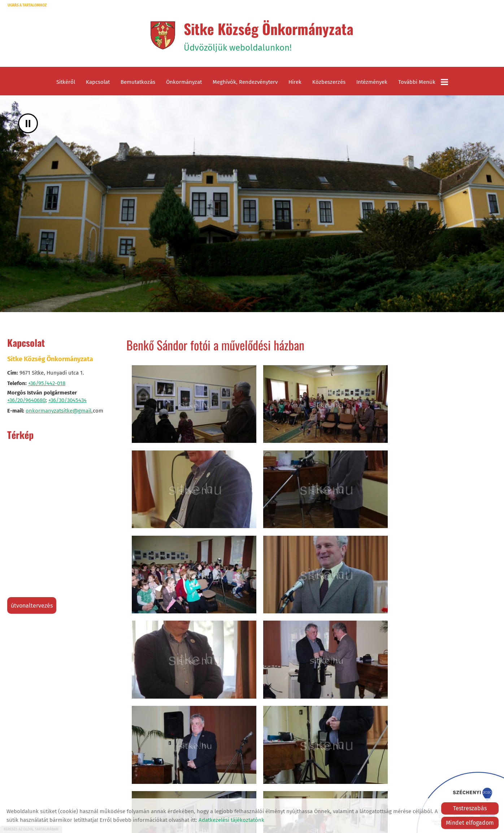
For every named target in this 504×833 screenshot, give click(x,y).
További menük (423, 83)
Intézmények (372, 83)
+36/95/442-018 (47, 384)
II (28, 124)
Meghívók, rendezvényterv (245, 83)
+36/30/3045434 (68, 401)
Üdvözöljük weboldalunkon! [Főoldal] (269, 36)
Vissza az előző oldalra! (173, 783)
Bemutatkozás (138, 83)
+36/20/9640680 (26, 401)
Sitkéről (66, 83)
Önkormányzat (184, 83)
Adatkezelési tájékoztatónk (231, 820)
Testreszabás (470, 808)
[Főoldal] (162, 36)
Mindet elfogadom (470, 823)
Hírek (295, 83)
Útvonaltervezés (32, 607)
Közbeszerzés (329, 83)
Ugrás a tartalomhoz (27, 5)
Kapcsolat (98, 83)
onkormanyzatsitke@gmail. (59, 412)
